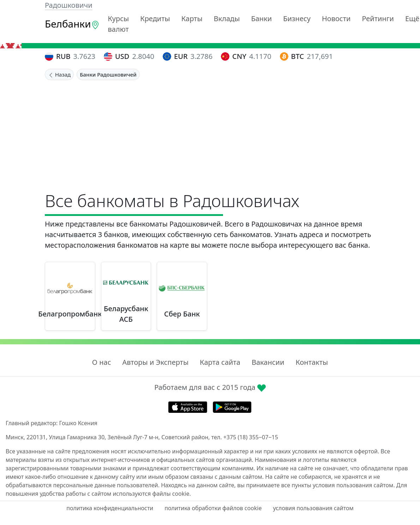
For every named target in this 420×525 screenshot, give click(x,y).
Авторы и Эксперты (156, 362)
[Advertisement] (210, 133)
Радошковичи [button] (69, 5)
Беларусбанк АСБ (126, 314)
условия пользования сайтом (313, 508)
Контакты (312, 362)
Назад (59, 74)
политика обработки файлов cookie (213, 508)
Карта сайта (220, 362)
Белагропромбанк (70, 314)
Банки (261, 19)
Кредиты (155, 19)
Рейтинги (378, 19)
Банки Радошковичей (108, 74)
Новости (336, 19)
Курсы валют (119, 24)
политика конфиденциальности (110, 508)
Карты (192, 19)
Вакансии (268, 362)
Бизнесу (297, 19)
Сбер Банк (182, 314)
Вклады (227, 19)
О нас (102, 362)
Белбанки (72, 24)
